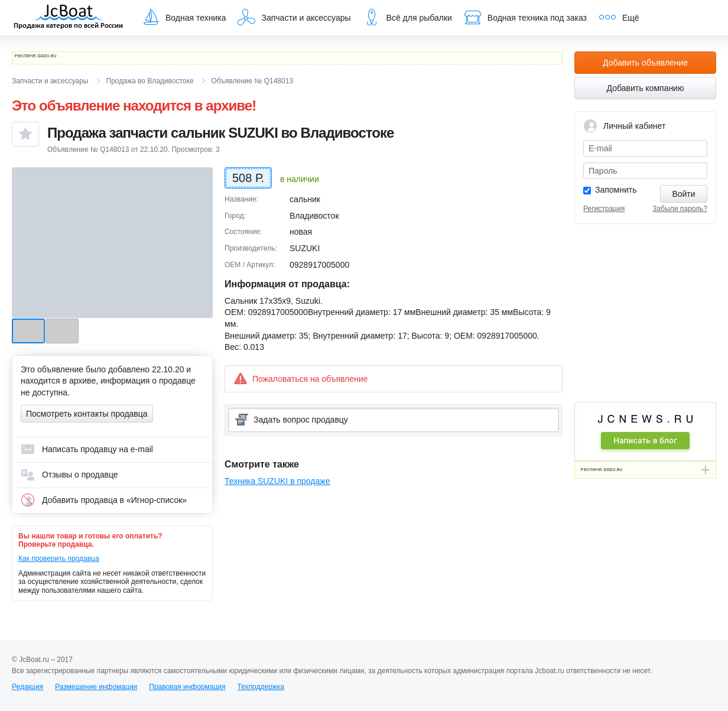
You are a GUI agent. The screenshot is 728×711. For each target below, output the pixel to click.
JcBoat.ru (69, 18)
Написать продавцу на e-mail (87, 449)
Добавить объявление (645, 63)
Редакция (27, 687)
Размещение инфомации (96, 687)
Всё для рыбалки (407, 17)
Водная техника (184, 17)
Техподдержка (261, 687)
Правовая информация (187, 687)
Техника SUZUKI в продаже (277, 481)
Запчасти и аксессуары (294, 17)
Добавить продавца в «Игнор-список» (104, 500)
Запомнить (616, 190)
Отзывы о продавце (69, 475)
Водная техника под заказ (525, 17)
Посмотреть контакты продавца (87, 414)
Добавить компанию (646, 88)
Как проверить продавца (59, 559)
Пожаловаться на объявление (300, 379)
